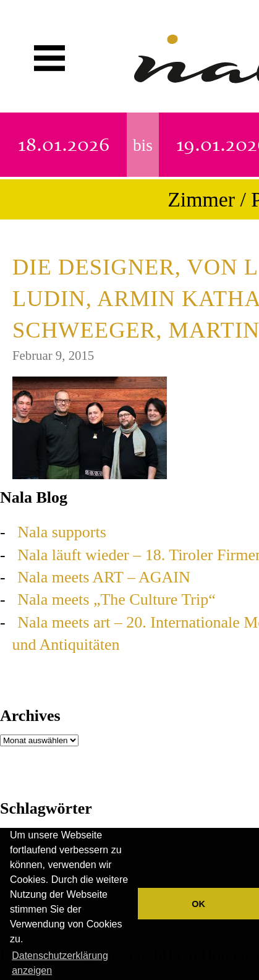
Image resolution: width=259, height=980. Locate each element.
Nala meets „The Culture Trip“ (117, 599)
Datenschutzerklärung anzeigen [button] (60, 963)
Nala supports (62, 532)
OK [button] (198, 904)
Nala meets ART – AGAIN (104, 577)
